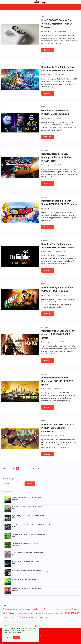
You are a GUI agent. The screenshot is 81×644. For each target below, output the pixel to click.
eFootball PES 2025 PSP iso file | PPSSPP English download (27, 590)
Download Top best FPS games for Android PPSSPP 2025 (27, 571)
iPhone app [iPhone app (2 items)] (15, 613)
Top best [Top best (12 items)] (40, 617)
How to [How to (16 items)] (9, 613)
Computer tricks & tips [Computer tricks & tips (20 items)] (39, 609)
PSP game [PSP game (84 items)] (22, 617)
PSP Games (45, 107)
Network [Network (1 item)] (56, 613)
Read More (48, 50)
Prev (3, 469)
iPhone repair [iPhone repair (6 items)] (22, 613)
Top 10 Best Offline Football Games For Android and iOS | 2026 (29, 535)
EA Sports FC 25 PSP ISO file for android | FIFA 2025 (26, 581)
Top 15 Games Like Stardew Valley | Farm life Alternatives (25, 544)
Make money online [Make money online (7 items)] (32, 613)
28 (33, 469)
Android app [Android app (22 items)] (8, 609)
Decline (9, 637)
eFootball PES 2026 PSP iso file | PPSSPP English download (27, 499)
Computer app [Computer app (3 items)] (26, 609)
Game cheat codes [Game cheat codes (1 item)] (68, 609)
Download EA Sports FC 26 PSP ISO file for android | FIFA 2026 (29, 508)
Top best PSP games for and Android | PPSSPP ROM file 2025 (28, 517)
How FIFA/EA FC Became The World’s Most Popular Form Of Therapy (57, 24)
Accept (17, 637)
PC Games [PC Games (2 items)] (61, 613)
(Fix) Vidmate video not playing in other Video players (25, 562)
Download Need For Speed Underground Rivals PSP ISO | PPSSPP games (57, 157)
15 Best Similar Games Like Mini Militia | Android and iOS (28, 553)
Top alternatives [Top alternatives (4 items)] (32, 618)
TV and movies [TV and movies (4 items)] (48, 618)
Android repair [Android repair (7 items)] (18, 609)
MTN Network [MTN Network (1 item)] (52, 613)
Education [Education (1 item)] (51, 609)
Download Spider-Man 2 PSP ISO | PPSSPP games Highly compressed (59, 428)
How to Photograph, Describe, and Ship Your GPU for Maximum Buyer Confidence (32, 526)
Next (38, 469)
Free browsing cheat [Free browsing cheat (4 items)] (59, 609)
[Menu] (41, 7)
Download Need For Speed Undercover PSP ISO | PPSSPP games (57, 381)
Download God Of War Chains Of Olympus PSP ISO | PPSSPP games (58, 334)
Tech (43, 17)
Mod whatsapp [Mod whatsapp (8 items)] (44, 613)
